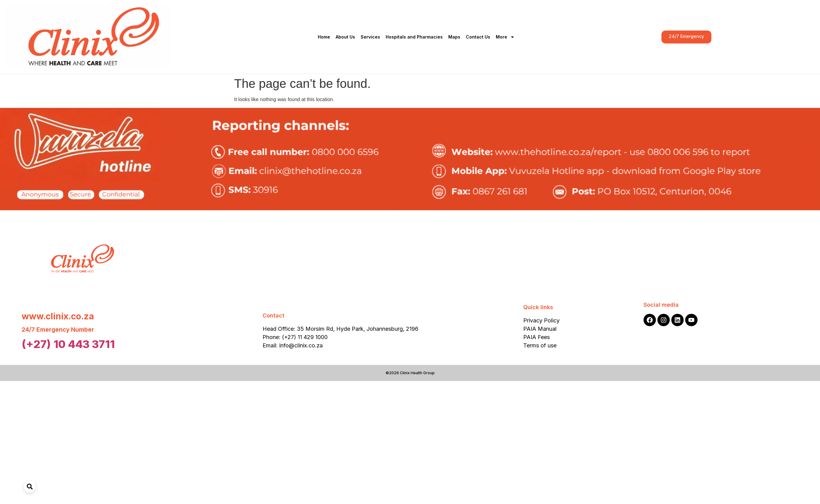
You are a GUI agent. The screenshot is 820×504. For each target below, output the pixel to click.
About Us (345, 37)
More (505, 37)
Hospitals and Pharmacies (414, 37)
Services (370, 37)
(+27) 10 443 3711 (68, 344)
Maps (454, 37)
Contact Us (478, 37)
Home (324, 37)
